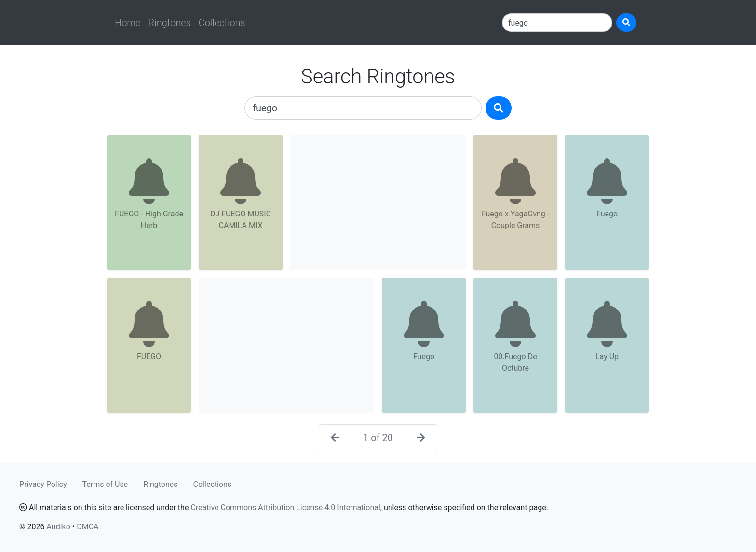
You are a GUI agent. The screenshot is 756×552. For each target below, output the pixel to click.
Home (128, 23)
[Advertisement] (378, 202)
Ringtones (169, 23)
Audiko (58, 527)
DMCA (88, 527)
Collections (222, 23)
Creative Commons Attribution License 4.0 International (285, 507)
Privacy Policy (43, 484)
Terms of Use (105, 484)
